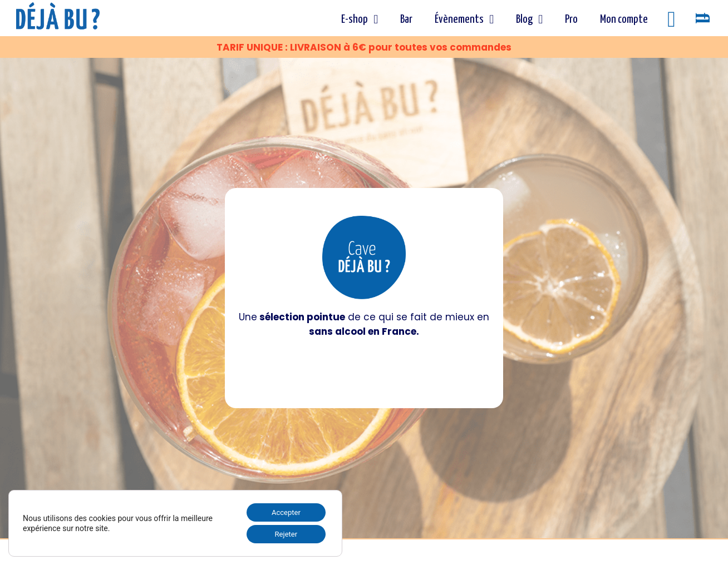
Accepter (283, 510)
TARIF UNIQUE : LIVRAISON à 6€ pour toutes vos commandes (364, 47)
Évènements (464, 19)
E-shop (359, 19)
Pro (571, 19)
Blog (529, 19)
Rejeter (283, 533)
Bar (406, 19)
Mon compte (623, 19)
